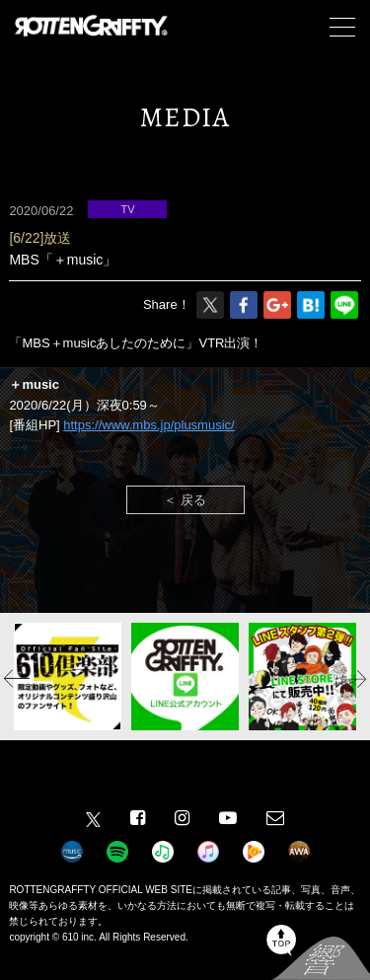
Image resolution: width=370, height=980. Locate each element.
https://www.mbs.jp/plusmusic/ (148, 425)
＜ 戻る (185, 500)
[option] (68, 677)
